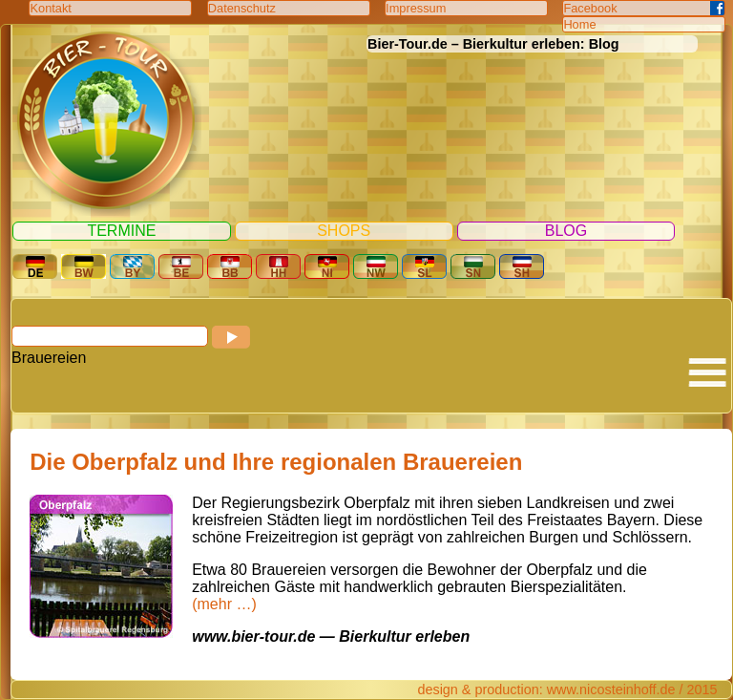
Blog (566, 231)
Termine (121, 231)
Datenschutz (242, 8)
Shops (344, 231)
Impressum (416, 8)
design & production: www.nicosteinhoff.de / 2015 (567, 689)
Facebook (590, 8)
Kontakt (50, 8)
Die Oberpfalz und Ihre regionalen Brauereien (276, 462)
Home (579, 24)
